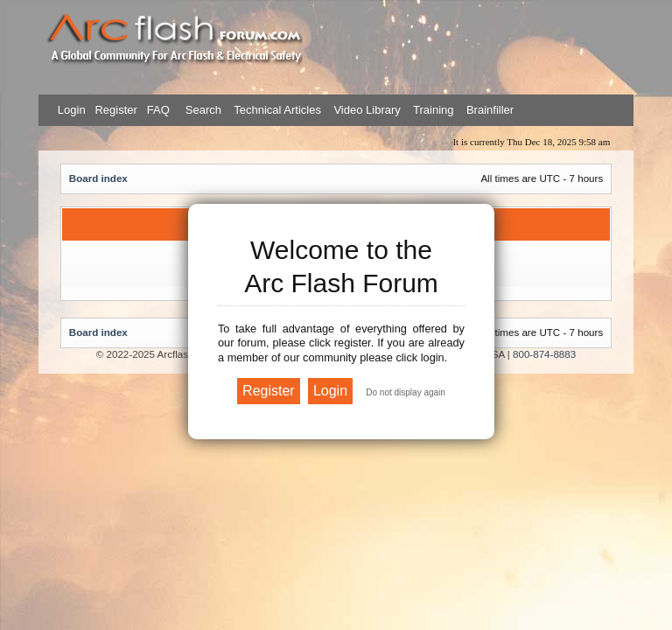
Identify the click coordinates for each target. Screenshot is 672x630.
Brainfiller (490, 110)
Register (115, 110)
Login (72, 110)
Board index (98, 178)
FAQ (157, 110)
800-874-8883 (544, 354)
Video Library (367, 110)
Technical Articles (277, 110)
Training (433, 110)
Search (202, 110)
